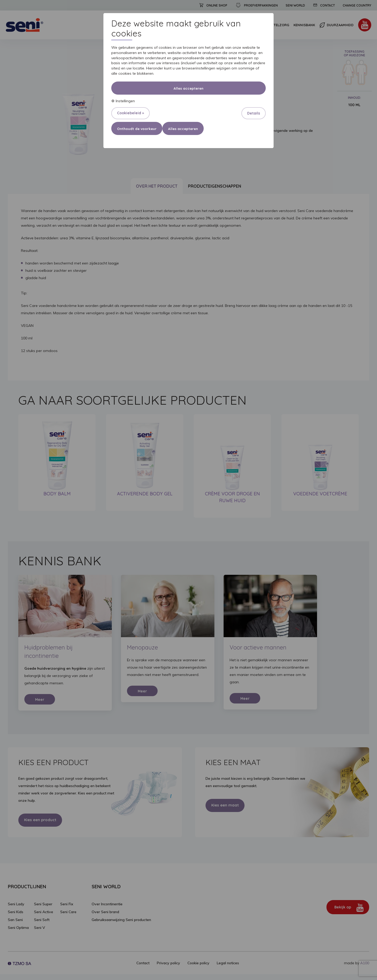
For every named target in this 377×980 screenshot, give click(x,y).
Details (254, 113)
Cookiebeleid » (131, 113)
